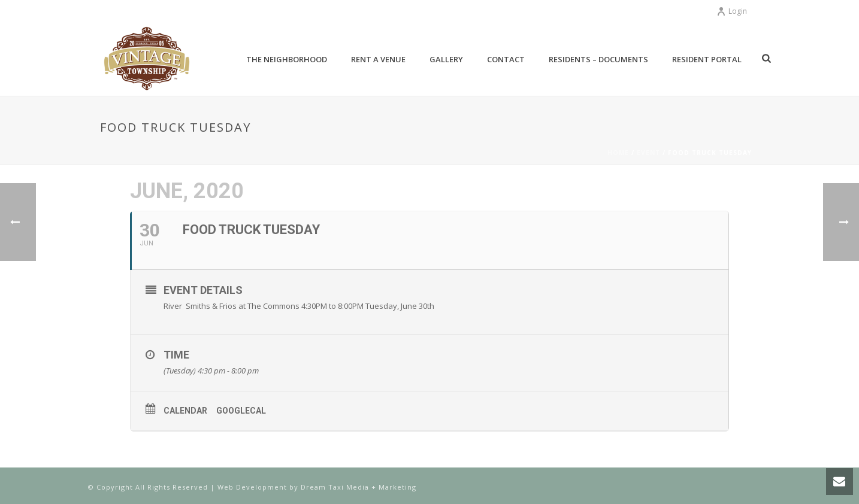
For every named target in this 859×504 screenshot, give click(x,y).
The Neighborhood (287, 59)
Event (648, 153)
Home (618, 153)
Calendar (185, 411)
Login (732, 11)
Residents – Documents (598, 59)
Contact (506, 59)
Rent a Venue (378, 59)
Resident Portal (707, 59)
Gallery (446, 59)
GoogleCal (241, 411)
